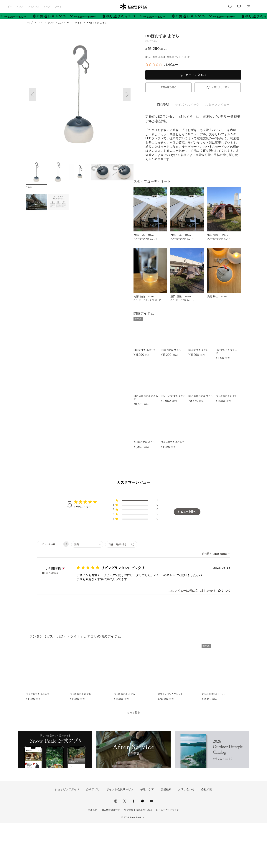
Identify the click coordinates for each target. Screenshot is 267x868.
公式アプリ (93, 834)
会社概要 (207, 834)
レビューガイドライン (168, 854)
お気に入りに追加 (221, 87)
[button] (127, 95)
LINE (142, 846)
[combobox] (87, 589)
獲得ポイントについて (178, 57)
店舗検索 (166, 834)
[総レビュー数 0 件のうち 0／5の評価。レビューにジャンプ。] (162, 65)
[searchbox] (50, 589)
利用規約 (93, 854)
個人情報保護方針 (111, 854)
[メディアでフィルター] (121, 589)
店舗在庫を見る (168, 87)
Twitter (125, 846)
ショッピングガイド (67, 834)
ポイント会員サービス (120, 834)
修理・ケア (147, 834)
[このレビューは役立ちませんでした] (226, 635)
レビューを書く (187, 556)
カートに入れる (196, 75)
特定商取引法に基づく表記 (138, 854)
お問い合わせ (186, 834)
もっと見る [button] (133, 757)
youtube (151, 846)
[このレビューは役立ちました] (219, 635)
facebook (133, 846)
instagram (116, 846)
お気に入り (239, 9)
